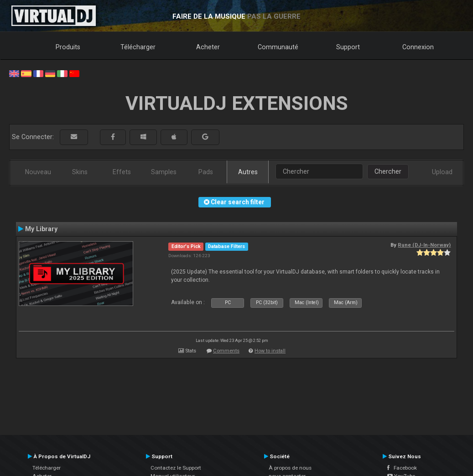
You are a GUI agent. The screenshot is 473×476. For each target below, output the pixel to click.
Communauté (278, 47)
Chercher (388, 171)
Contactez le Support (176, 468)
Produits (68, 47)
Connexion (418, 47)
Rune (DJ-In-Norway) (424, 245)
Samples (164, 172)
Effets (122, 172)
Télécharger (138, 47)
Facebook (402, 468)
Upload (442, 172)
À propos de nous (290, 468)
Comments (226, 351)
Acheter (208, 47)
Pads (206, 172)
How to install (270, 351)
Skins (80, 172)
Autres (248, 172)
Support (348, 47)
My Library (41, 229)
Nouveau (38, 172)
